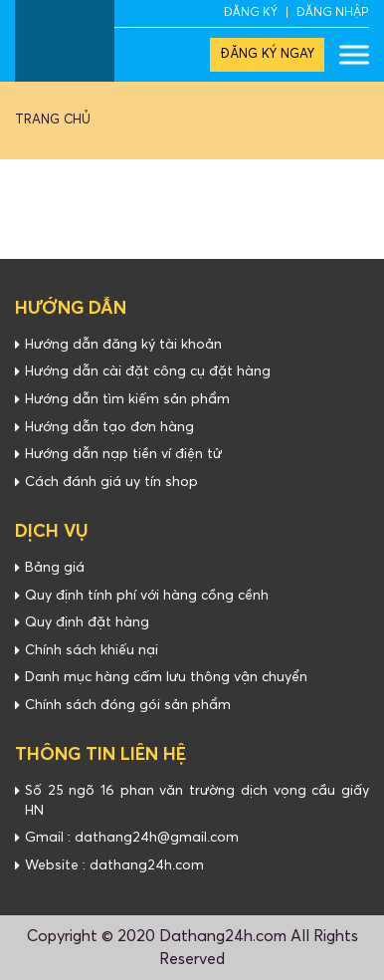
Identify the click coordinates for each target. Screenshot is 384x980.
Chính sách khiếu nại (92, 650)
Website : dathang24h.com (114, 865)
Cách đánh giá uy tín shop (111, 482)
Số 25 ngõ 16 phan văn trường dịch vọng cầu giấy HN (197, 801)
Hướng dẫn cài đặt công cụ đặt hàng (148, 371)
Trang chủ (53, 120)
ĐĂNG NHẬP (333, 13)
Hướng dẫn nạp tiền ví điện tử (123, 454)
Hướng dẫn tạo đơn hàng (109, 427)
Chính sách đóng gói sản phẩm (128, 705)
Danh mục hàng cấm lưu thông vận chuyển (166, 677)
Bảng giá (55, 568)
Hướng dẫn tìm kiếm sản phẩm (127, 399)
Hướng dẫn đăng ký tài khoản (123, 345)
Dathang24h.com (223, 936)
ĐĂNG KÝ (251, 13)
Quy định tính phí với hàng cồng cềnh (147, 596)
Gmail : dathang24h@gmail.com (132, 838)
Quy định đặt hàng (87, 622)
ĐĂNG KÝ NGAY (267, 54)
